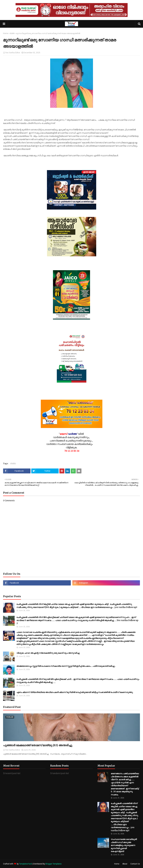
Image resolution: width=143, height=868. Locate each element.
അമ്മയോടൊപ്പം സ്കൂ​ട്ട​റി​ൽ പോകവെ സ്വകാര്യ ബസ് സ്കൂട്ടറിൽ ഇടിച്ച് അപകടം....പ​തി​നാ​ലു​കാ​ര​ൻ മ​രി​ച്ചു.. (66, 666)
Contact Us (135, 864)
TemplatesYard (25, 864)
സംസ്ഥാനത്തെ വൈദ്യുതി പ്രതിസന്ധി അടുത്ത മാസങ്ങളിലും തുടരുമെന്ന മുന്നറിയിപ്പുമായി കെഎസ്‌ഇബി (124, 845)
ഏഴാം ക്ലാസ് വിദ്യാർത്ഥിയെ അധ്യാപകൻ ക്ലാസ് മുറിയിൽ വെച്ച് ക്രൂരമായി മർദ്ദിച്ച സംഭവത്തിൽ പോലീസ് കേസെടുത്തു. (75, 692)
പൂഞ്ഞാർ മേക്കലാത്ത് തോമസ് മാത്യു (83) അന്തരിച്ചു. (38, 745)
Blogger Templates (54, 864)
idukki (12, 33)
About (125, 864)
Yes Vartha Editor (13, 53)
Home (6, 33)
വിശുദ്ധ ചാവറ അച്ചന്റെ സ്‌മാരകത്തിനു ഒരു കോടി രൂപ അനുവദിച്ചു (48, 653)
